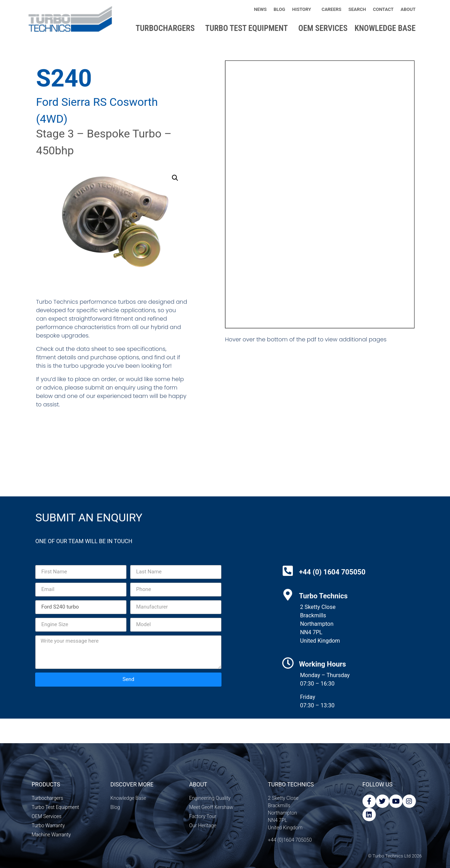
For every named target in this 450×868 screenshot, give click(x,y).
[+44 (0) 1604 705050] (288, 571)
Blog (279, 9)
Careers (332, 9)
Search (357, 9)
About (410, 9)
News (260, 9)
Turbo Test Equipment (248, 28)
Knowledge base (387, 28)
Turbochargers (167, 28)
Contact (383, 9)
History (303, 9)
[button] (175, 178)
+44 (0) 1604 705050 (332, 572)
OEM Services (323, 28)
